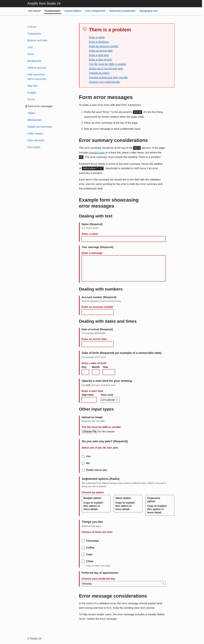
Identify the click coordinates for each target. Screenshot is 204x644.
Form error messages (40, 106)
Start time (88, 395)
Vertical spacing (37, 68)
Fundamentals (53, 11)
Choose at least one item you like (108, 77)
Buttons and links (37, 40)
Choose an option (99, 73)
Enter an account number (104, 46)
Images (32, 93)
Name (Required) (92, 224)
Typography (34, 34)
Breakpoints (34, 61)
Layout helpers (73, 11)
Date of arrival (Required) (97, 329)
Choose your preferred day (105, 82)
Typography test (148, 11)
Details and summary (40, 127)
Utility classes (35, 134)
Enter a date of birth (100, 60)
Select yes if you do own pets (106, 68)
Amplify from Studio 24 (44, 3)
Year (105, 367)
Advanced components (122, 11)
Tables (31, 113)
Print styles (34, 147)
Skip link (32, 86)
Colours (32, 27)
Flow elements (36, 140)
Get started (34, 11)
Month (96, 367)
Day (84, 367)
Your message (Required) (97, 247)
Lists (30, 47)
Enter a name (97, 37)
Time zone (107, 395)
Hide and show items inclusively (37, 77)
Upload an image (92, 417)
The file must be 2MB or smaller (107, 64)
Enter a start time (99, 55)
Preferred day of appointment (100, 573)
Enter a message (99, 42)
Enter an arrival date (101, 51)
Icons (31, 54)
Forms (31, 99)
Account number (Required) (99, 297)
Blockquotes (35, 120)
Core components (95, 11)
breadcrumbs (97, 153)
